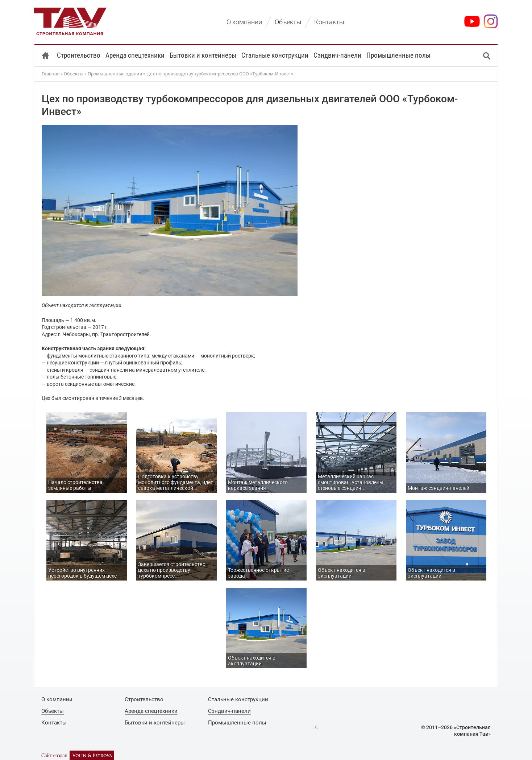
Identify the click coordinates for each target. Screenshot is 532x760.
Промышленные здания (115, 74)
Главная (51, 74)
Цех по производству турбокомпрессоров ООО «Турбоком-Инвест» (220, 74)
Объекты (74, 74)
